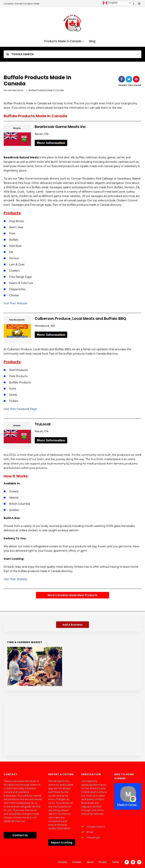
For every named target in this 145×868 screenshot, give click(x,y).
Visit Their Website (15, 303)
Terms (115, 862)
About (90, 862)
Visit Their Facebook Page (20, 409)
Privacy (103, 862)
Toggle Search (20, 54)
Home (20, 90)
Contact (77, 862)
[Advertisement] (72, 726)
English (110, 3)
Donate (63, 862)
